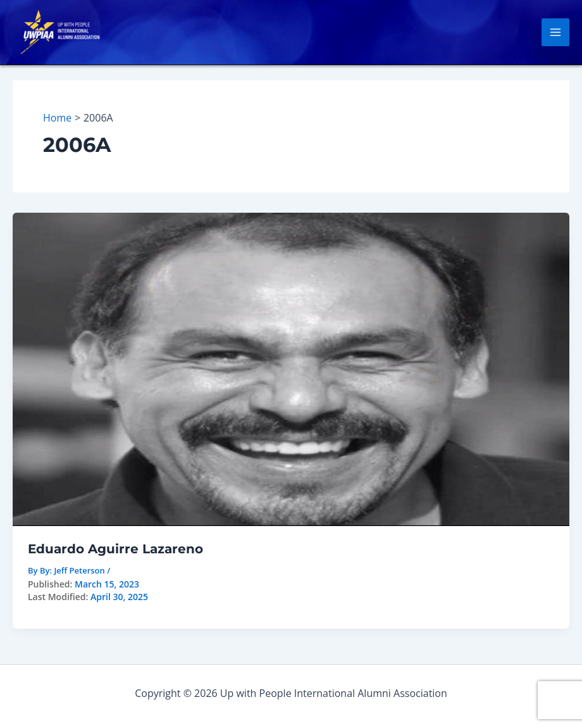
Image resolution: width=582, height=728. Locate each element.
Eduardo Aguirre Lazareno (115, 549)
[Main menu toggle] (555, 32)
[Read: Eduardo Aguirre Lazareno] (291, 368)
